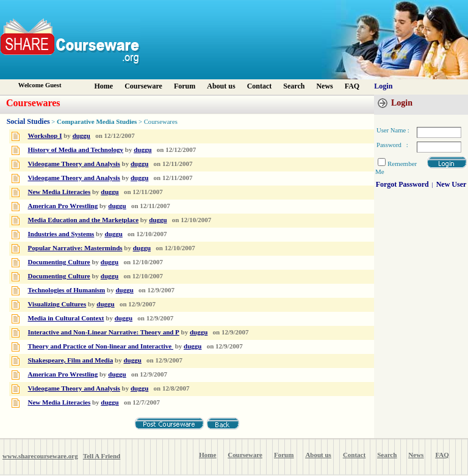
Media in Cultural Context (66, 318)
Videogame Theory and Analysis (74, 164)
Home (104, 86)
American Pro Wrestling (63, 206)
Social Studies (28, 121)
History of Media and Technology (76, 150)
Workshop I (45, 135)
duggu (81, 135)
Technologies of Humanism (67, 290)
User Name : (393, 130)
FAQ (352, 86)
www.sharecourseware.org (40, 456)
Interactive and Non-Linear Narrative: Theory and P (104, 332)
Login (383, 86)
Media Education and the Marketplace (84, 220)
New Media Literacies (59, 192)
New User (452, 184)
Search (294, 86)
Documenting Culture (59, 262)
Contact (260, 86)
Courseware (143, 86)
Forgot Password (402, 184)
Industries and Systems (61, 234)
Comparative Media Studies (97, 121)
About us (221, 86)
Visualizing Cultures (57, 304)
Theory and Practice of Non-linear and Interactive (101, 346)
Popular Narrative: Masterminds (75, 248)
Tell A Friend (102, 456)
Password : (392, 145)
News (324, 86)
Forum (185, 86)
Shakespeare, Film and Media (71, 360)
